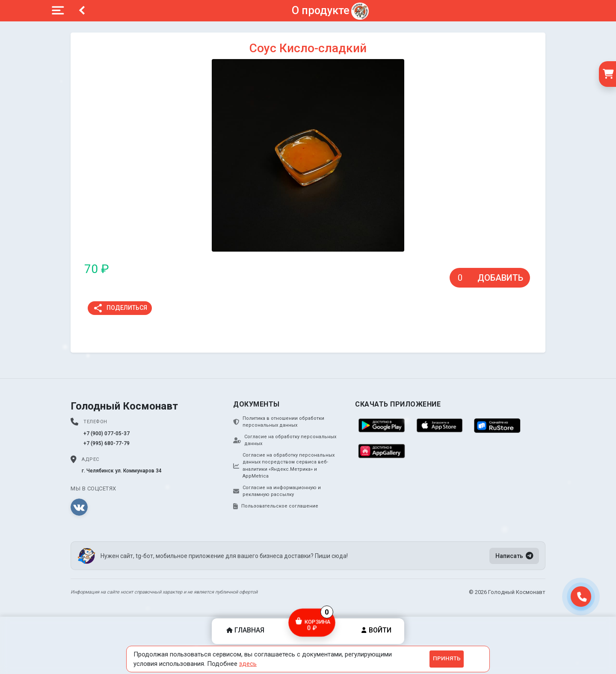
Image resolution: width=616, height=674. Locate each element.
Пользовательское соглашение (276, 506)
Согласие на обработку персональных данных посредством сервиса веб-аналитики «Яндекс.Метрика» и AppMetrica (284, 466)
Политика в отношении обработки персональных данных (279, 422)
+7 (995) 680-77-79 (107, 443)
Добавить (500, 278)
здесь (248, 664)
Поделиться (120, 308)
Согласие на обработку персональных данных (285, 440)
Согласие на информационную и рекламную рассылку (277, 491)
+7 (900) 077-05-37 (107, 433)
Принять (447, 658)
